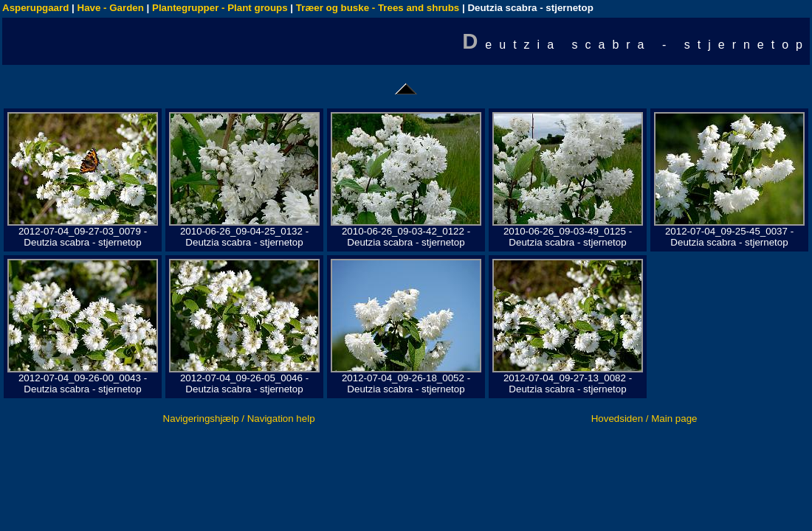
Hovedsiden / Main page (644, 419)
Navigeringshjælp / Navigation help (239, 419)
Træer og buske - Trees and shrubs (378, 8)
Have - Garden (111, 8)
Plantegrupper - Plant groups (220, 8)
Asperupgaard (35, 8)
